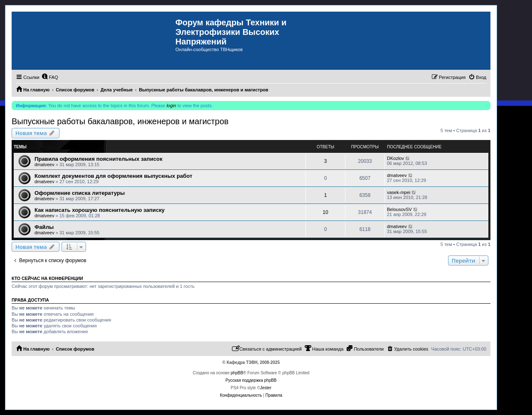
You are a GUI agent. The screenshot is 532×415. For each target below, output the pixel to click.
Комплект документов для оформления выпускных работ (113, 176)
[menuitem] (50, 77)
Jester (266, 388)
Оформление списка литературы (80, 193)
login (171, 106)
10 (325, 212)
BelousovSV (399, 209)
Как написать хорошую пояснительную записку (100, 210)
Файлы (44, 227)
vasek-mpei (399, 192)
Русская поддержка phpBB (251, 380)
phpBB (237, 373)
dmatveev (44, 165)
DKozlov (395, 158)
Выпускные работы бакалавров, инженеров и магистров (120, 121)
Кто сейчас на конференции (47, 278)
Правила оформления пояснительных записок (99, 159)
